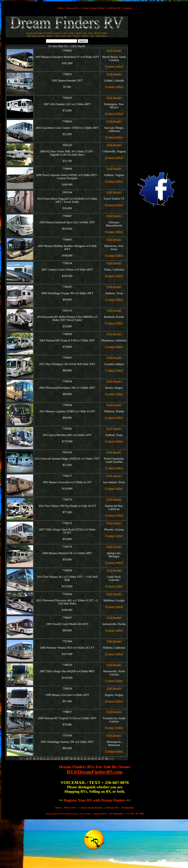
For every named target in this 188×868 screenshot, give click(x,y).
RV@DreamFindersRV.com (95, 772)
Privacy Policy (86, 814)
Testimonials (128, 808)
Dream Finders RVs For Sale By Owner (95, 767)
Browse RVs (73, 8)
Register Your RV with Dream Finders (95, 800)
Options (128, 8)
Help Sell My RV (100, 814)
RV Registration (117, 814)
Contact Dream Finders (93, 8)
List (128, 814)
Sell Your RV (115, 8)
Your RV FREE (137, 814)
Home (61, 8)
